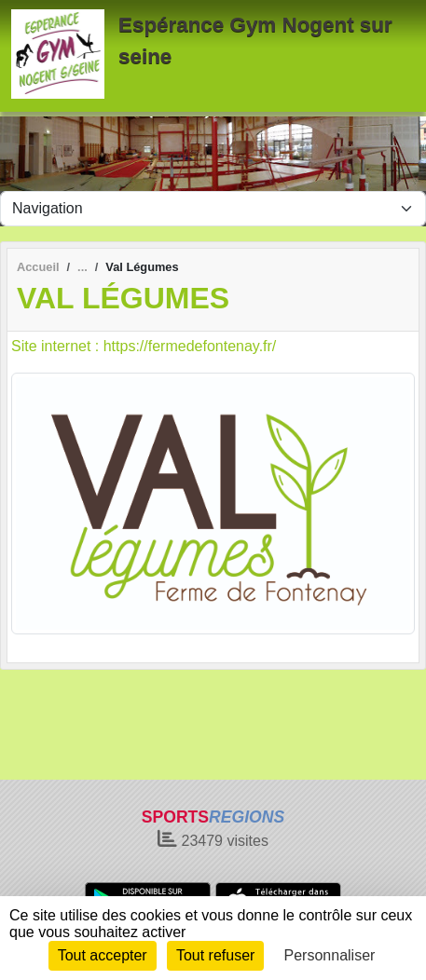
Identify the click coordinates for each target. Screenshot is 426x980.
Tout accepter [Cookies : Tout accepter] (103, 955)
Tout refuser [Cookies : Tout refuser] (215, 955)
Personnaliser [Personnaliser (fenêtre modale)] (330, 955)
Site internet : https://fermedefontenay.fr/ (144, 346)
